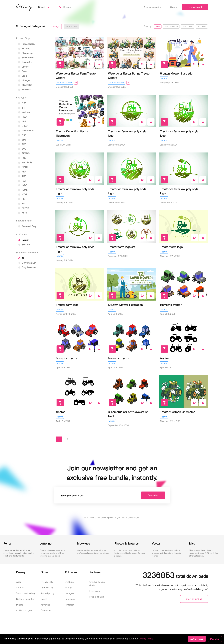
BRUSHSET (26, 163)
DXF (22, 135)
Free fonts (95, 591)
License (44, 599)
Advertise (45, 605)
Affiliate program (25, 611)
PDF (22, 144)
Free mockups (97, 597)
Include (24, 240)
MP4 (23, 213)
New (158, 27)
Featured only (27, 227)
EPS (22, 140)
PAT (22, 181)
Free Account (195, 7)
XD (22, 204)
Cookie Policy (146, 639)
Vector (164, 79)
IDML (23, 190)
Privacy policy (48, 582)
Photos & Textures (64, 83)
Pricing (20, 605)
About (19, 582)
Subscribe (153, 495)
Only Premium (27, 263)
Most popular (171, 27)
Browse (46, 7)
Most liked (188, 27)
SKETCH (24, 154)
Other (23, 126)
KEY (22, 172)
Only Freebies (27, 268)
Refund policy (47, 593)
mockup (24, 49)
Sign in (174, 7)
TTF (22, 108)
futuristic (25, 90)
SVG (22, 149)
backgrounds (27, 58)
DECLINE (215, 639)
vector (23, 67)
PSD (22, 158)
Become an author (25, 599)
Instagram (70, 593)
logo (23, 76)
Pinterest (70, 605)
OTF (22, 103)
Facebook (70, 599)
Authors (20, 588)
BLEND (24, 208)
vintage (24, 81)
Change (55, 27)
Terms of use (47, 588)
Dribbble (69, 582)
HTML (23, 195)
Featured (202, 27)
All (21, 258)
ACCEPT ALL (197, 639)
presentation (26, 44)
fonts (23, 71)
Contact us (46, 611)
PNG (22, 117)
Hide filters (72, 27)
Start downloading (25, 593)
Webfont (24, 113)
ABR (22, 176)
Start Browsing (194, 599)
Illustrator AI (26, 131)
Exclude (24, 245)
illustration (25, 62)
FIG (22, 199)
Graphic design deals (97, 584)
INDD (23, 185)
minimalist (25, 85)
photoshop (25, 53)
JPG (22, 122)
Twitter (69, 588)
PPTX (23, 167)
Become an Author (155, 7)
